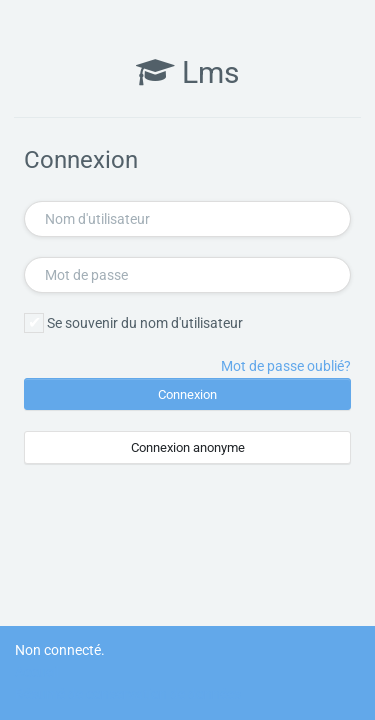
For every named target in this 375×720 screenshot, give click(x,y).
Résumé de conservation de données (128, 694)
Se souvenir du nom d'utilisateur (145, 323)
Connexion (187, 394)
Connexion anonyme (188, 447)
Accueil (37, 672)
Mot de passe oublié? (286, 366)
